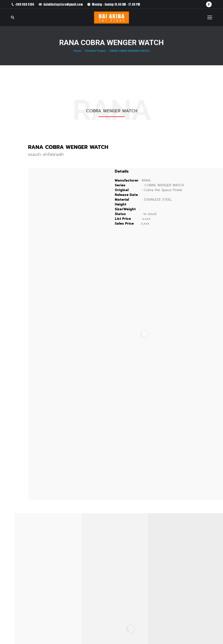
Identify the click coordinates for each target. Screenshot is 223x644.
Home (77, 51)
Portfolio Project (95, 51)
